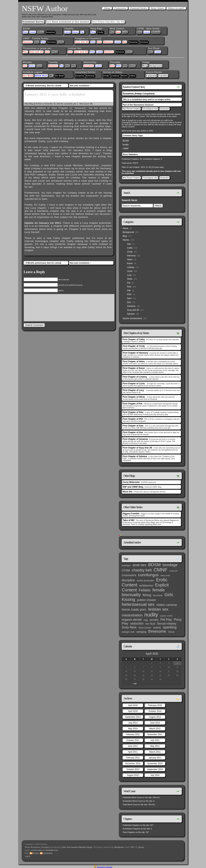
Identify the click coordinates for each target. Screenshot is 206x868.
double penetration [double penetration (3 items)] (145, 581)
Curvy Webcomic (131, 482)
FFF (132, 847)
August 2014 (155, 717)
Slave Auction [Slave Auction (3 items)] (145, 628)
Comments (48, 853)
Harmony (28, 42)
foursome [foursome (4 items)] (158, 595)
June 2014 (155, 723)
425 (91, 104)
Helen (124, 76)
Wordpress (119, 847)
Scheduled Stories (33, 22)
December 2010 (133, 764)
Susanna (50, 32)
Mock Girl (127, 492)
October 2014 (155, 711)
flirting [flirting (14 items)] (147, 595)
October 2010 (133, 769)
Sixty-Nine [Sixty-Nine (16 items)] (129, 627)
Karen (75, 32)
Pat (82, 32)
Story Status (158, 8)
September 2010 (155, 769)
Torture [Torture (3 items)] (171, 632)
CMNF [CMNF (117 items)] (160, 570)
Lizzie (33, 32)
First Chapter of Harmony (135, 353)
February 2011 (133, 758)
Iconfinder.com (52, 850)
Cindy (100, 32)
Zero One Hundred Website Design (77, 847)
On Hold (59, 76)
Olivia (41, 32)
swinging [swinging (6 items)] (141, 632)
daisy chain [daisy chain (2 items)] (165, 575)
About (107, 8)
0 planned (151, 76)
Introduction (164, 109)
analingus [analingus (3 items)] (126, 565)
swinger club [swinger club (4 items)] (128, 632)
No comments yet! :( (69, 104)
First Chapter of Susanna (135, 439)
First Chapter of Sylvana (135, 456)
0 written (163, 76)
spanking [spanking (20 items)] (170, 627)
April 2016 (133, 711)
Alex (139, 32)
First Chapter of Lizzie (134, 384)
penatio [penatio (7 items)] (154, 620)
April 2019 (133, 705)
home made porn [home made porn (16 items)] (134, 609)
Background (156, 66)
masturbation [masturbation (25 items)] (132, 615)
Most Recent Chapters (131, 109)
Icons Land (37, 850)
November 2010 (155, 764)
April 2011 (133, 752)
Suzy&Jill (89, 66)
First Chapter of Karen (134, 368)
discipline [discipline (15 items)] (128, 580)
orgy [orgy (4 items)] (146, 620)
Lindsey (115, 76)
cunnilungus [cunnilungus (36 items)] (148, 575)
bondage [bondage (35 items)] (170, 565)
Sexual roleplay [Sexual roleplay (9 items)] (167, 623)
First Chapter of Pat (132, 404)
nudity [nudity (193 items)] (151, 615)
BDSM (126, 141)
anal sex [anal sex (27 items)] (139, 565)
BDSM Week (41, 76)
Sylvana (156, 32)
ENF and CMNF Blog (133, 487)
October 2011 (133, 740)
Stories (126, 240)
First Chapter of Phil (133, 419)
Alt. (51, 76)
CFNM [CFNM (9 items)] (126, 570)
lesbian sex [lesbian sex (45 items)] (158, 609)
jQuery (141, 847)
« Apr (135, 684)
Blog (145, 66)
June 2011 (133, 746)
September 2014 (133, 717)
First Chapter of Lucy (133, 390)
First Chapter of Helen (134, 361)
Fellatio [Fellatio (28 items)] (145, 590)
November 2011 (155, 734)
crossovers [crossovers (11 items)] (129, 575)
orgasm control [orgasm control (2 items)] (166, 616)
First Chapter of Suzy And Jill (137, 448)
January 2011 (155, 758)
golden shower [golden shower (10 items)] (146, 600)
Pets (25, 32)
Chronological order (150, 109)
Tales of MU (128, 520)
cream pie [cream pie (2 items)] (173, 571)
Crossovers (120, 8)
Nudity (126, 145)
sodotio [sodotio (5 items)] (157, 628)
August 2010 (133, 775)
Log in (28, 856)
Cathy (61, 42)
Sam (118, 32)
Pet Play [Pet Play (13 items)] (166, 620)
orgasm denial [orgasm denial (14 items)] (132, 620)
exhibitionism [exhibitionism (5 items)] (146, 586)
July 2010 (155, 775)
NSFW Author (45, 8)
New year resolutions (79, 86)
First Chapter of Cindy (134, 346)
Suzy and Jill (82, 42)
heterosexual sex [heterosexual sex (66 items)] (138, 604)
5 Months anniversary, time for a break (43, 86)
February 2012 (133, 734)
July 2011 (155, 740)
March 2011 (155, 752)
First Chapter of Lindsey (135, 377)
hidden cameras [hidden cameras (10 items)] (167, 605)
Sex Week (28, 76)
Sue (125, 42)
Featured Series (139, 8)
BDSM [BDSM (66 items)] (154, 565)
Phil (112, 32)
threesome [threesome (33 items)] (157, 631)
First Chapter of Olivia (134, 397)
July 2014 (133, 723)
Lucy (125, 32)
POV (125, 66)
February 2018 (155, 705)
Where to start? (176, 8)
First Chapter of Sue (133, 432)
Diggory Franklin (131, 514)
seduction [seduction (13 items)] (137, 623)
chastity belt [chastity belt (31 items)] (142, 570)
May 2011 (155, 746)
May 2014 (133, 729)
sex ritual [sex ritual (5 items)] (150, 624)
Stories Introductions (132, 318)
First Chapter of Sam (133, 426)
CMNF (126, 149)
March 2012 (155, 729)
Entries (36, 853)
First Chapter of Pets (133, 412)
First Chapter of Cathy (134, 339)
